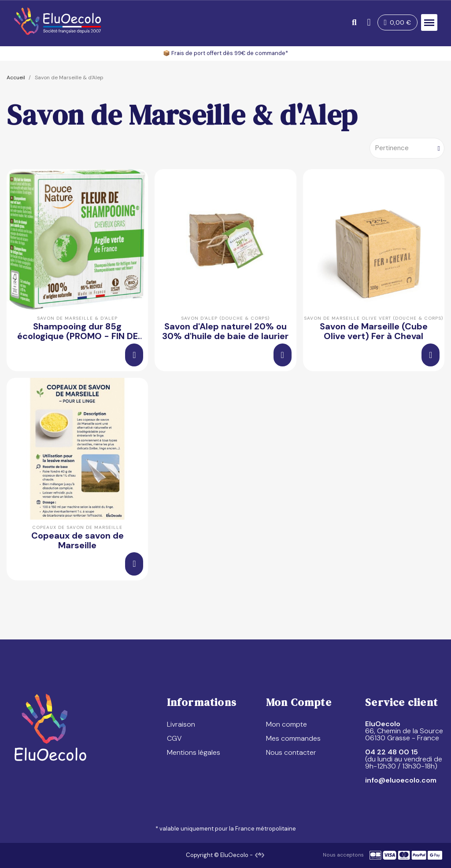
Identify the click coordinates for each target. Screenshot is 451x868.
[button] (352, 23)
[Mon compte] (367, 22)
